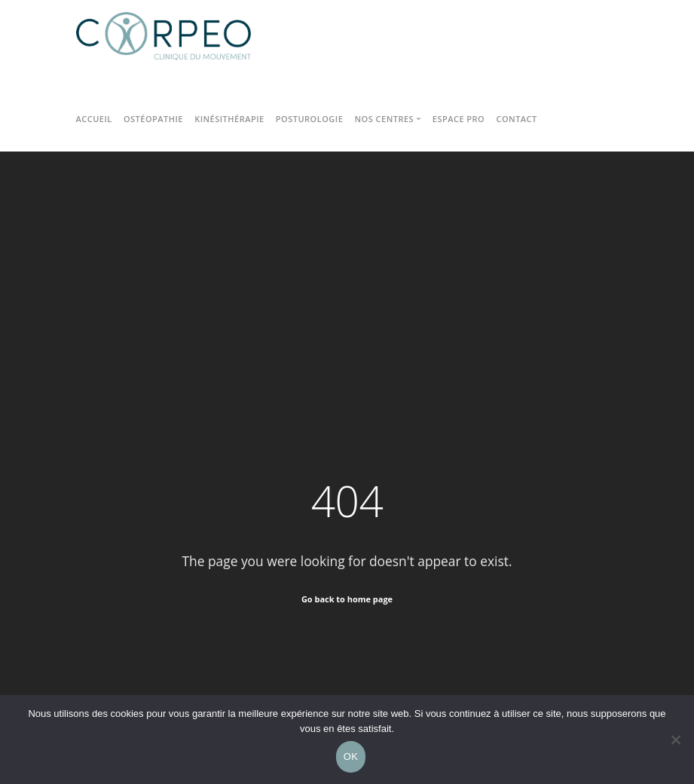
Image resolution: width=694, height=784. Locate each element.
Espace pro (459, 119)
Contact (516, 119)
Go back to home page (347, 599)
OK (351, 756)
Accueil (94, 119)
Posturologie (309, 119)
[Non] (675, 740)
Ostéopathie (153, 119)
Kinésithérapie (229, 119)
